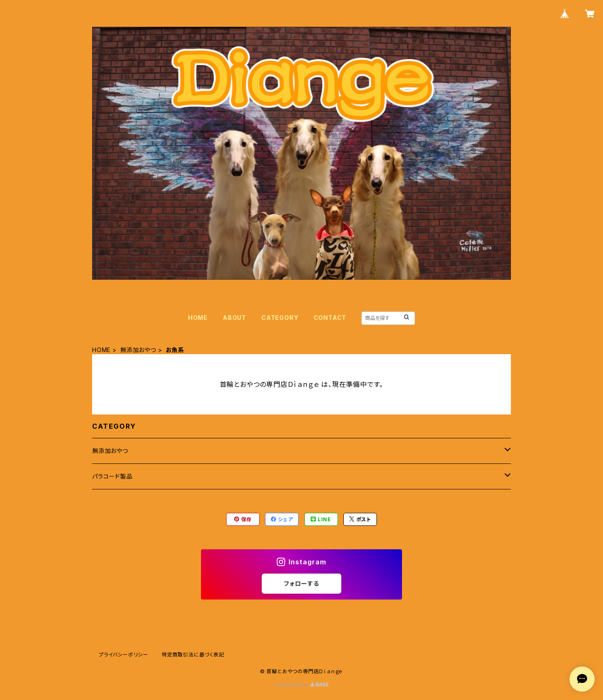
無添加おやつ (138, 350)
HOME (198, 318)
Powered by (301, 685)
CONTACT (330, 318)
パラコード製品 (112, 476)
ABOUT (234, 318)
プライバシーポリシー (124, 655)
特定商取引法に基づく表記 (193, 655)
